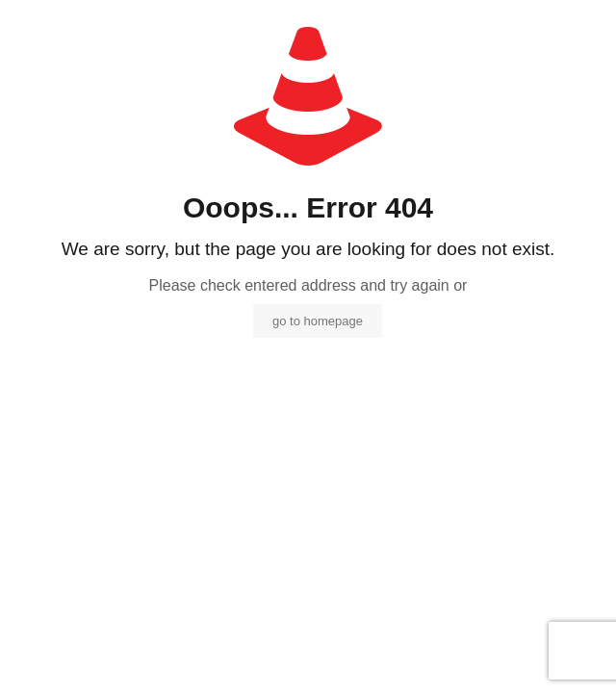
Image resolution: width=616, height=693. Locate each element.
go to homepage (318, 321)
